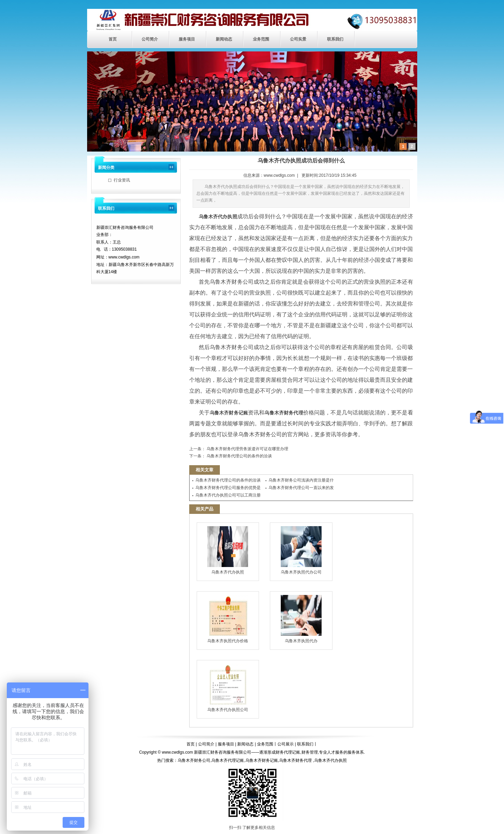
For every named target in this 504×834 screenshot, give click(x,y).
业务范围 (261, 39)
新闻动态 (224, 39)
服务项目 (187, 39)
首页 (113, 39)
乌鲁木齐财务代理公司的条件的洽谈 (239, 456)
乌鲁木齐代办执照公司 (228, 688)
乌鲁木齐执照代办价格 (228, 619)
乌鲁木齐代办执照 (228, 550)
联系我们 (335, 39)
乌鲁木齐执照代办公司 (301, 550)
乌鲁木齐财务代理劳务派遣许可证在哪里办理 (247, 449)
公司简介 (150, 39)
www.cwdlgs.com (279, 175)
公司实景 (298, 39)
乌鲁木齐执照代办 (301, 619)
